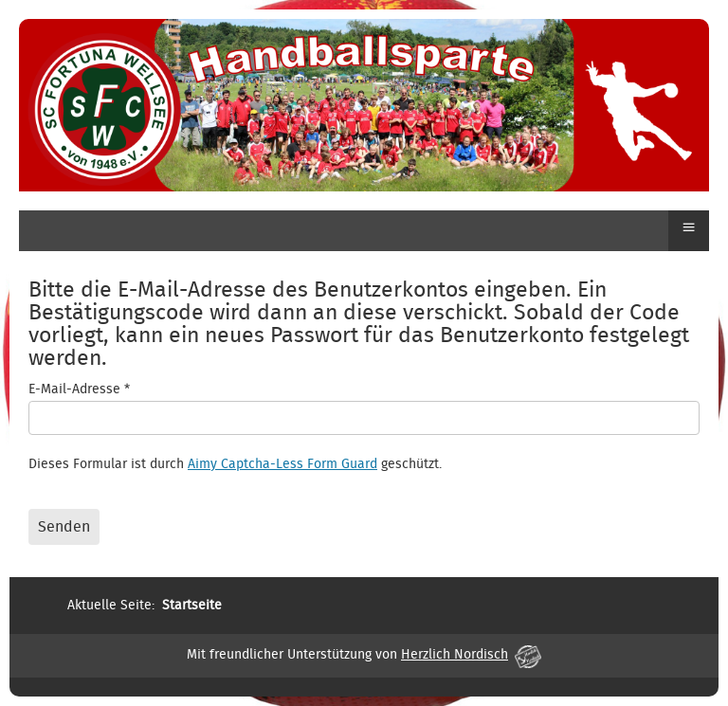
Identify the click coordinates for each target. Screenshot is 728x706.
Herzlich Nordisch (471, 655)
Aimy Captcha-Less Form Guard (282, 464)
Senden (64, 527)
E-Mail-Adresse (79, 389)
